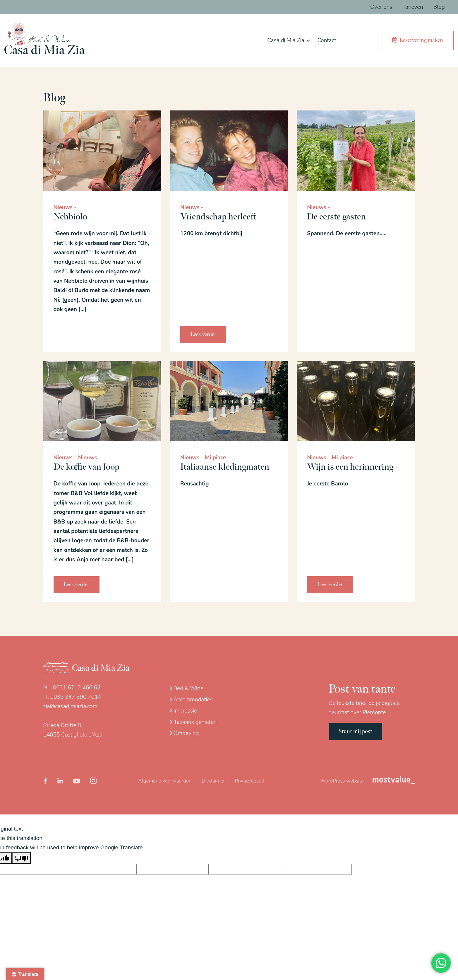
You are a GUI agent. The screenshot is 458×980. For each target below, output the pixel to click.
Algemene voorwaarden (165, 781)
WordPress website (342, 781)
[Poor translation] (21, 858)
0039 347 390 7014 (76, 697)
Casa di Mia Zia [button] (286, 40)
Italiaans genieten (193, 722)
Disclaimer (213, 781)
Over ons (381, 7)
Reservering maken (418, 40)
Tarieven (413, 7)
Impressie (183, 711)
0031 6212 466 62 (77, 688)
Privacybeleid (250, 781)
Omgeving (185, 733)
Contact (327, 40)
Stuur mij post (356, 731)
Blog (439, 7)
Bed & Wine (187, 688)
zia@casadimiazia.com (70, 706)
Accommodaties (191, 700)
